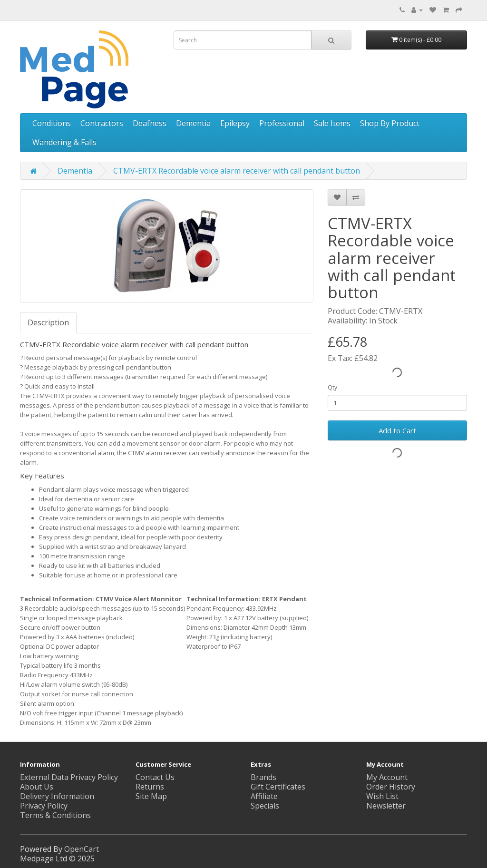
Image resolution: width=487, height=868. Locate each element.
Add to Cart (397, 430)
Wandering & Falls (64, 142)
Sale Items (332, 123)
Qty (332, 387)
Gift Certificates (278, 787)
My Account (387, 777)
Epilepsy (235, 123)
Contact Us (155, 777)
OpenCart (82, 849)
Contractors (102, 123)
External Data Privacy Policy (69, 777)
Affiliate (264, 796)
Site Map (151, 796)
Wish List (382, 796)
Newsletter (386, 806)
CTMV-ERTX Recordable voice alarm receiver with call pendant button (237, 171)
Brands (263, 777)
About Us (37, 787)
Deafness (150, 123)
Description (48, 322)
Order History (391, 787)
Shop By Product (390, 123)
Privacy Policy (44, 806)
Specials (265, 806)
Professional (282, 123)
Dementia (193, 123)
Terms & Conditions (55, 815)
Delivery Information (57, 796)
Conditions (52, 123)
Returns (150, 787)
